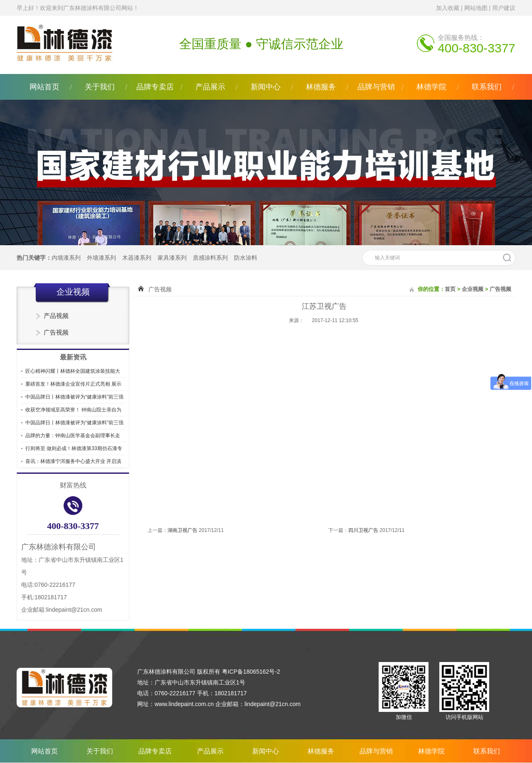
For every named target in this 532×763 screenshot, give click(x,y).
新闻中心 (266, 87)
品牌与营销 (376, 87)
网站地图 (476, 8)
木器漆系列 (137, 258)
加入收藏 (448, 8)
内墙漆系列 (66, 258)
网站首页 (44, 87)
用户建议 (504, 8)
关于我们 (100, 87)
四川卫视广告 (363, 530)
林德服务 (321, 87)
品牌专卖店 (155, 87)
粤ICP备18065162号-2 (251, 672)
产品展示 (210, 87)
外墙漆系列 (101, 258)
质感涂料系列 (210, 258)
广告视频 (56, 332)
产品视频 (56, 316)
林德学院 (431, 87)
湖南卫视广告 (182, 530)
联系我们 (487, 87)
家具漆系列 (172, 258)
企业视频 (473, 289)
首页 (450, 289)
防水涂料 (246, 258)
